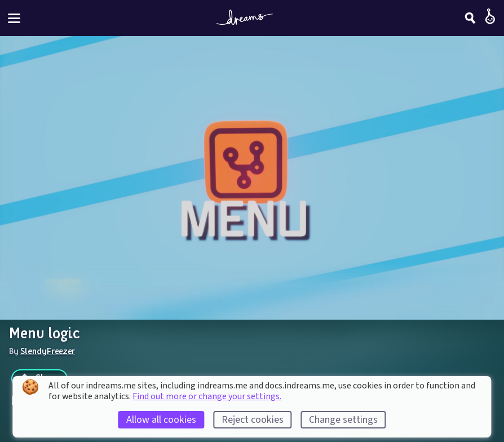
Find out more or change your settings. (207, 396)
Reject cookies (253, 420)
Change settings (343, 420)
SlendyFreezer (48, 351)
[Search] (470, 18)
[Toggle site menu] (14, 18)
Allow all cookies (161, 420)
